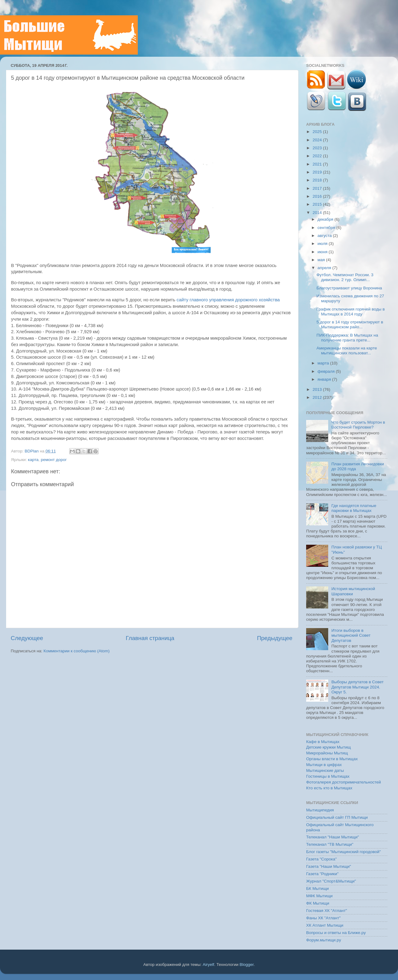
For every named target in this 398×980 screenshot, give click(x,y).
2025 (318, 132)
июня (323, 252)
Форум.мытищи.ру (324, 940)
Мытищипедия (320, 810)
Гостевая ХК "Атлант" (327, 911)
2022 (318, 156)
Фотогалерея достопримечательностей (344, 782)
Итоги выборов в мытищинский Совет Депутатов (351, 635)
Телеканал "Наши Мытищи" (333, 837)
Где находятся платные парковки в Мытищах (354, 508)
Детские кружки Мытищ (329, 747)
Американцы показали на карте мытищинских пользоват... (347, 351)
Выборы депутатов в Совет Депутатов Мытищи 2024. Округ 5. (357, 687)
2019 (318, 172)
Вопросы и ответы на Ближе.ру (336, 933)
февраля (327, 371)
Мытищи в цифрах (324, 765)
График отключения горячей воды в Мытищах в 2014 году (351, 312)
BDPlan (32, 451)
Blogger (247, 965)
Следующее (27, 638)
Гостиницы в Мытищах (328, 776)
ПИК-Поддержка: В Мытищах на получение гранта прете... (347, 338)
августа (325, 236)
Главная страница (150, 638)
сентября (327, 228)
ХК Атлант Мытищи (325, 925)
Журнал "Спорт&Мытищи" (331, 881)
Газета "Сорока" (321, 859)
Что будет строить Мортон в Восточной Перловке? (358, 425)
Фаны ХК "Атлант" (323, 918)
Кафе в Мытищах (323, 742)
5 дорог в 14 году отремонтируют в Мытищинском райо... (350, 324)
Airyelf (208, 965)
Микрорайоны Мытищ (327, 753)
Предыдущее (275, 638)
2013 (318, 389)
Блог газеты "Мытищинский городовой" (344, 852)
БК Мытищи (317, 888)
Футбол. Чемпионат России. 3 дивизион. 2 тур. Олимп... (345, 277)
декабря (326, 219)
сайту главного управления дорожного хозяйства (228, 300)
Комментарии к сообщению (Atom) (77, 651)
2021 (318, 164)
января (325, 379)
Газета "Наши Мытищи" (329, 866)
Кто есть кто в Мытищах (329, 788)
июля (323, 244)
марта (324, 363)
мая (322, 260)
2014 (318, 213)
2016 (318, 196)
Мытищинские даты (325, 770)
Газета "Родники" (322, 874)
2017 (318, 188)
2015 (318, 204)
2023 (318, 148)
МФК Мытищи (319, 896)
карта (33, 460)
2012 (318, 397)
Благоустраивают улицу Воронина (349, 288)
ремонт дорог (54, 460)
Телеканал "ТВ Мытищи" (330, 844)
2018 (318, 180)
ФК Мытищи (318, 903)
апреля (325, 268)
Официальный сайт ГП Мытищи (337, 817)
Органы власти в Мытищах (332, 759)
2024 (318, 140)
